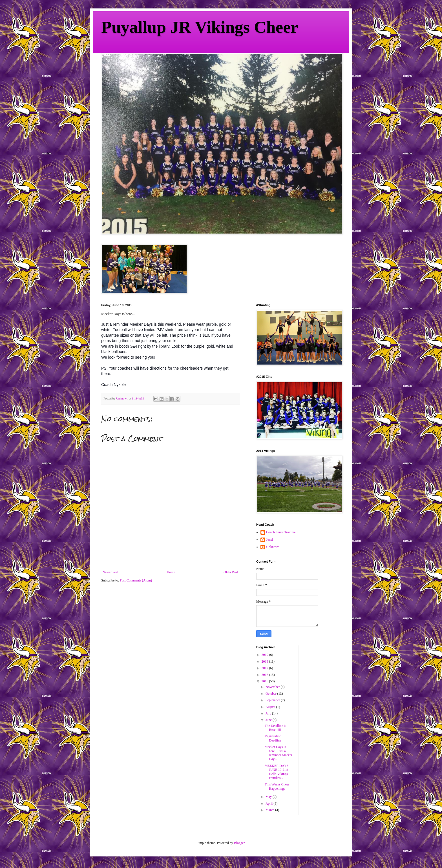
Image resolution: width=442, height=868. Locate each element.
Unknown (273, 547)
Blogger (239, 843)
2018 (265, 661)
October (271, 694)
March (270, 810)
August (271, 707)
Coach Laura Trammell (282, 532)
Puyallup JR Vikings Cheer (200, 27)
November (273, 687)
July (269, 713)
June (269, 720)
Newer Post (111, 572)
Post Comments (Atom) (136, 580)
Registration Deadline (273, 738)
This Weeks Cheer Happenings (277, 786)
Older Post (231, 572)
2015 (265, 681)
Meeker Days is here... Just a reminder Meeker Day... (279, 753)
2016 (265, 675)
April (269, 803)
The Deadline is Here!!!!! (275, 728)
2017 (265, 668)
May (269, 797)
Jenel (270, 540)
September (273, 700)
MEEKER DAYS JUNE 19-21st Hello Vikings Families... (277, 772)
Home (171, 572)
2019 (265, 655)
